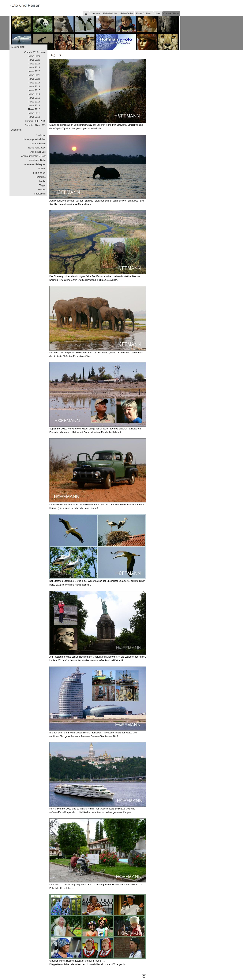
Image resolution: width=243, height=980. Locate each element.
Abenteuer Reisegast (35, 164)
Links (158, 13)
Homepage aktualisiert (34, 139)
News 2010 (34, 117)
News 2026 (34, 56)
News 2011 (34, 113)
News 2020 (34, 79)
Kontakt (42, 190)
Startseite (41, 135)
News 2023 (34, 67)
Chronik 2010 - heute (35, 52)
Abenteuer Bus (38, 152)
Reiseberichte (110, 13)
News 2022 (34, 71)
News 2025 (34, 60)
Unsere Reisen (38, 144)
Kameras (41, 177)
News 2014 (34, 102)
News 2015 (34, 98)
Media (42, 181)
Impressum (40, 194)
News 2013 (34, 106)
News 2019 (34, 83)
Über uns (95, 13)
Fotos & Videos (144, 13)
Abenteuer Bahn (37, 160)
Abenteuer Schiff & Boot (33, 156)
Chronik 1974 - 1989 (35, 125)
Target (42, 185)
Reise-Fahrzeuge (37, 148)
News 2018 (34, 86)
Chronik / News (171, 13)
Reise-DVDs (127, 13)
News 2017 (34, 90)
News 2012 (34, 109)
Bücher (42, 169)
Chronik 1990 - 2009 (35, 121)
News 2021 (34, 75)
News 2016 (34, 94)
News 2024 (34, 64)
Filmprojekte (39, 173)
